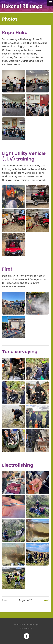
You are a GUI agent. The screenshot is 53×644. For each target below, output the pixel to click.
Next (46, 600)
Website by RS (27, 628)
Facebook (27, 636)
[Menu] (50, 3)
